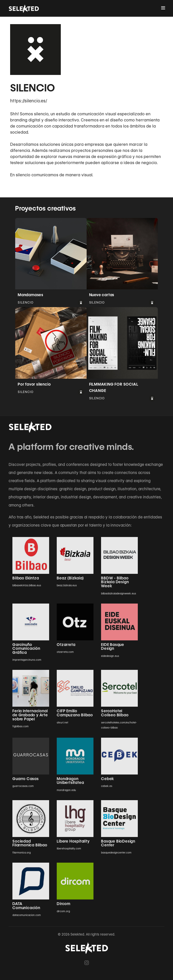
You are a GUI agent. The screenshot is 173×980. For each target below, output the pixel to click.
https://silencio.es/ (29, 101)
